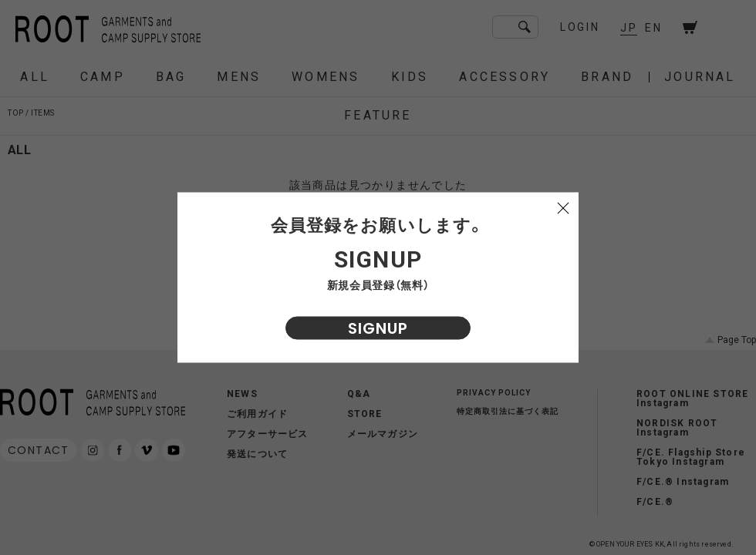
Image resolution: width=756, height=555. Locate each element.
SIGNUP (378, 328)
